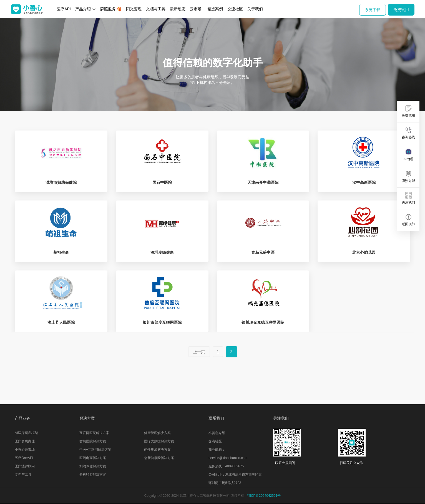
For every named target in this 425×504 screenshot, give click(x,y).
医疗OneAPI (24, 458)
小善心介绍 (217, 433)
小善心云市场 (25, 450)
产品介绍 (85, 9)
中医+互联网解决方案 (95, 450)
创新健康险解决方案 (159, 458)
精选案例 (215, 9)
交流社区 (235, 9)
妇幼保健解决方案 (93, 466)
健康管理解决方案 (157, 433)
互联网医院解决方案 (94, 433)
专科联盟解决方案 (93, 475)
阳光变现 (134, 9)
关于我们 (255, 9)
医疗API (64, 9)
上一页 (199, 352)
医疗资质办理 (25, 441)
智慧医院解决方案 (93, 441)
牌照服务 (111, 9)
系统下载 (373, 10)
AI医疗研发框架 (26, 433)
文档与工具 (156, 9)
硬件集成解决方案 (157, 450)
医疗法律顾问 (25, 466)
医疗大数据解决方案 (159, 441)
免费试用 (401, 10)
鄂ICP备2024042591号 (264, 496)
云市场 (196, 9)
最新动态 (178, 9)
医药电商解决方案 (93, 458)
